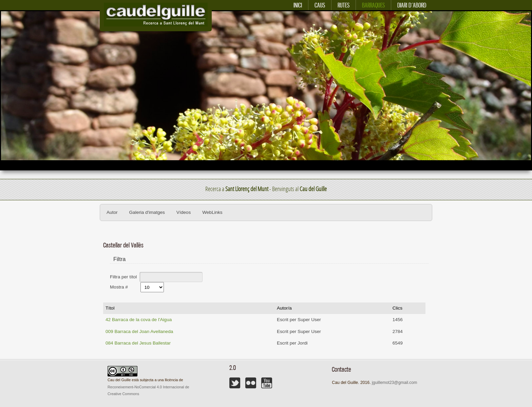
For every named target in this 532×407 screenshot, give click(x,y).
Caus (320, 5)
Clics (397, 308)
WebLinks (212, 212)
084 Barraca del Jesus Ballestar (138, 343)
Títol (110, 308)
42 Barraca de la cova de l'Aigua (139, 320)
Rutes (344, 5)
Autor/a (284, 308)
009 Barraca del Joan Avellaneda (139, 331)
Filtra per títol (124, 276)
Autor (112, 212)
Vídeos (184, 212)
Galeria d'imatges (147, 212)
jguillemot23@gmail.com (394, 383)
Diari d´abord (412, 5)
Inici (298, 5)
